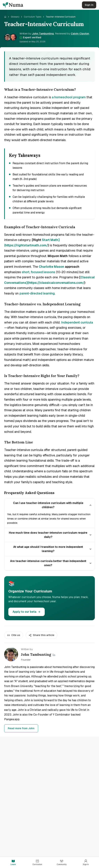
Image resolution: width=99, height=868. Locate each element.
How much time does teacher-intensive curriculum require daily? (50, 535)
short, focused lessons (38, 272)
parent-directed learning (37, 293)
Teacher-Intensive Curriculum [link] (61, 17)
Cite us (14, 635)
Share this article (41, 635)
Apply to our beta (27, 612)
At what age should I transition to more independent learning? (53, 549)
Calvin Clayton (80, 33)
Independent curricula (77, 322)
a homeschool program (69, 97)
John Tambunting (43, 33)
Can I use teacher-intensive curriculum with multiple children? (53, 505)
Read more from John (21, 728)
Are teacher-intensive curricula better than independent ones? (51, 563)
